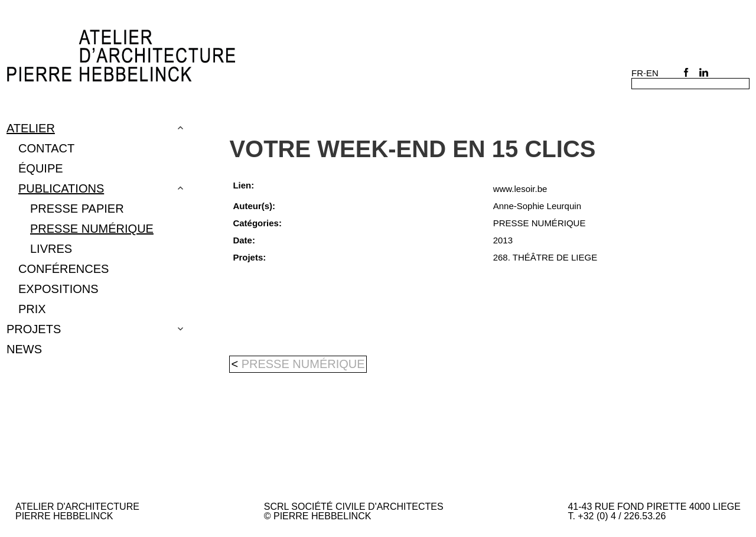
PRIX (32, 309)
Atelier (31, 128)
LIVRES (51, 249)
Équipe (41, 168)
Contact (46, 148)
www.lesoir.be (520, 189)
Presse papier (77, 209)
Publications (61, 188)
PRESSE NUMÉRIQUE (92, 229)
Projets (34, 329)
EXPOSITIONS (58, 289)
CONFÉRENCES (63, 269)
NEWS (24, 349)
